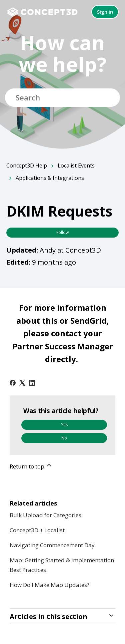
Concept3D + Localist (37, 530)
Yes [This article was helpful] (64, 425)
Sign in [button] (105, 12)
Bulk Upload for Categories (45, 515)
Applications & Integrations (50, 178)
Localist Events (76, 166)
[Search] (62, 98)
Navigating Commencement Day (52, 545)
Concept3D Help (27, 166)
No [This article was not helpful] (64, 438)
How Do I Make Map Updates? (49, 585)
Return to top (31, 466)
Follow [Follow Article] (62, 232)
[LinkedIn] (32, 383)
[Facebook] (13, 383)
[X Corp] (22, 383)
